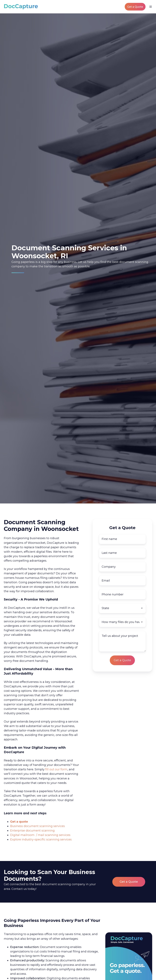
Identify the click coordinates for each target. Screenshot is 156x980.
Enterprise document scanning (32, 831)
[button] (151, 7)
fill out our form (56, 769)
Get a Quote (135, 7)
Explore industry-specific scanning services (41, 839)
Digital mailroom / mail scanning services (40, 835)
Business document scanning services (37, 826)
